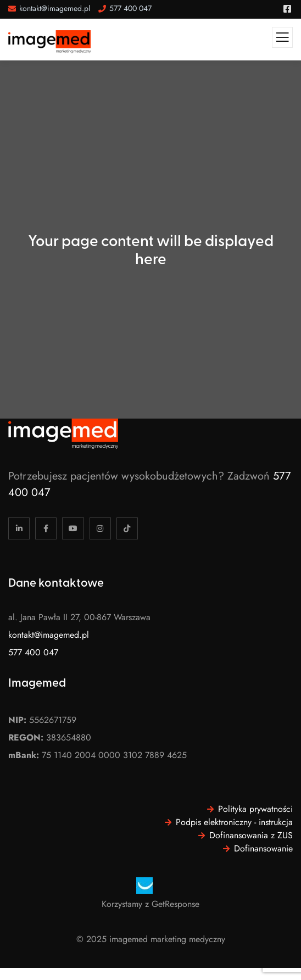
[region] (121, 896)
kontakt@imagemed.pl (49, 635)
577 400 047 (33, 652)
